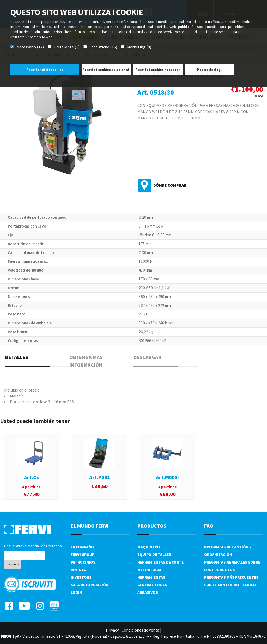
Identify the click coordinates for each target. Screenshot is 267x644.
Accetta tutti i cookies (45, 70)
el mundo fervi (90, 526)
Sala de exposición (90, 585)
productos (152, 526)
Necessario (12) (30, 47)
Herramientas (151, 577)
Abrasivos (148, 592)
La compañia (83, 547)
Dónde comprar (170, 185)
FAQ (209, 526)
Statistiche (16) (103, 47)
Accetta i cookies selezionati (107, 70)
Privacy (112, 630)
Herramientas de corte (160, 562)
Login (76, 592)
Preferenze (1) (67, 47)
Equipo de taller (154, 555)
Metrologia (149, 570)
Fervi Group (83, 555)
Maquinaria (149, 547)
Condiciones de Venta (140, 630)
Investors (81, 577)
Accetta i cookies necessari (158, 70)
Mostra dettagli (210, 70)
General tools (152, 585)
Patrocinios (83, 562)
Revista (78, 570)
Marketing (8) (139, 47)
